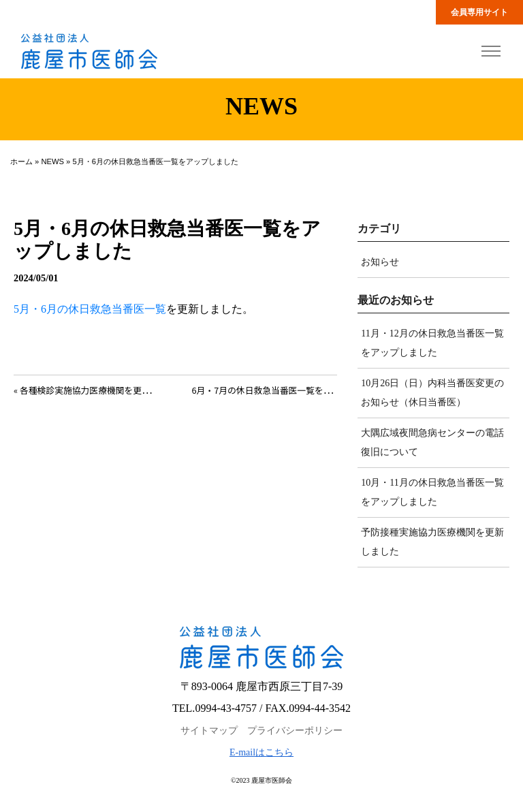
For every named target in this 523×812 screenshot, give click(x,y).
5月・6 (30, 309)
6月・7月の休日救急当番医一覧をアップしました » (291, 390)
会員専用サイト (479, 12)
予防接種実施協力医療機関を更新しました (432, 542)
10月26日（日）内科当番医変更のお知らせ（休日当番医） (432, 393)
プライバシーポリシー (295, 731)
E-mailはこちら (261, 752)
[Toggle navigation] (491, 51)
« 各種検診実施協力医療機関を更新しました (99, 390)
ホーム (21, 161)
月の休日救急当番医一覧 (106, 309)
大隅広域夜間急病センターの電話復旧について (432, 442)
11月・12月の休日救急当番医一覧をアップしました (432, 343)
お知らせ (380, 262)
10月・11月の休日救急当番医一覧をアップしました (432, 492)
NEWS (52, 161)
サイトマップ (209, 731)
